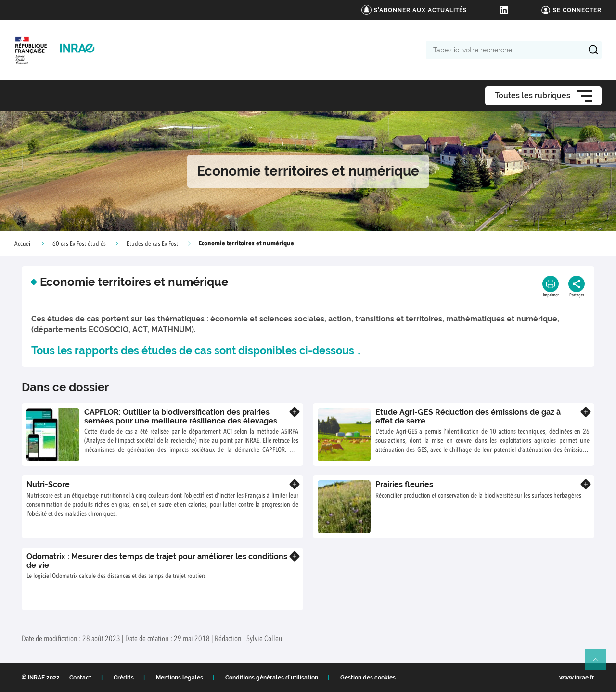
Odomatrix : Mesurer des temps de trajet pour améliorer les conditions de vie (157, 561)
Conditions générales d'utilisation (272, 678)
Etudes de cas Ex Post (152, 244)
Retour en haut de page (600, 664)
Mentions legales (180, 678)
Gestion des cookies (368, 678)
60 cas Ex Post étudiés (79, 244)
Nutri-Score (48, 484)
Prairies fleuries (404, 484)
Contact (80, 678)
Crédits (124, 678)
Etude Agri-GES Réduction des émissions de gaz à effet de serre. (468, 416)
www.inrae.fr (577, 678)
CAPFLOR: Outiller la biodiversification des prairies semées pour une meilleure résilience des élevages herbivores (181, 421)
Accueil (23, 244)
